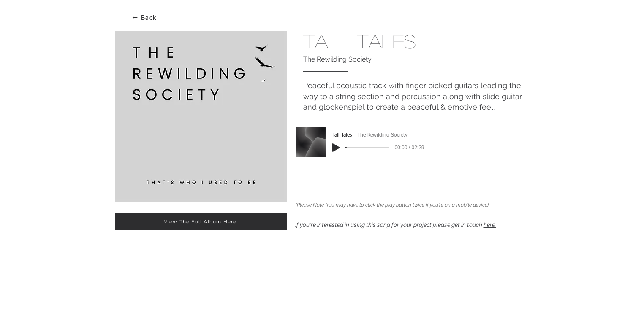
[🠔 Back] (145, 18)
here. (490, 225)
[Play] (336, 148)
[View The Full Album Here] (201, 222)
